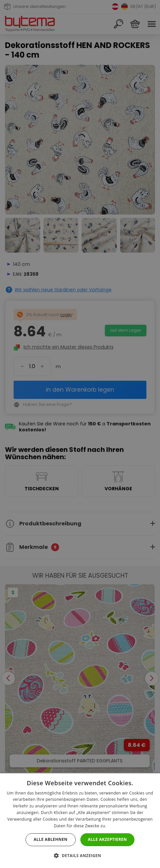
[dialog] (80, 434)
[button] (80, 856)
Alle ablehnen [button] (50, 839)
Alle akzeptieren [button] (108, 839)
